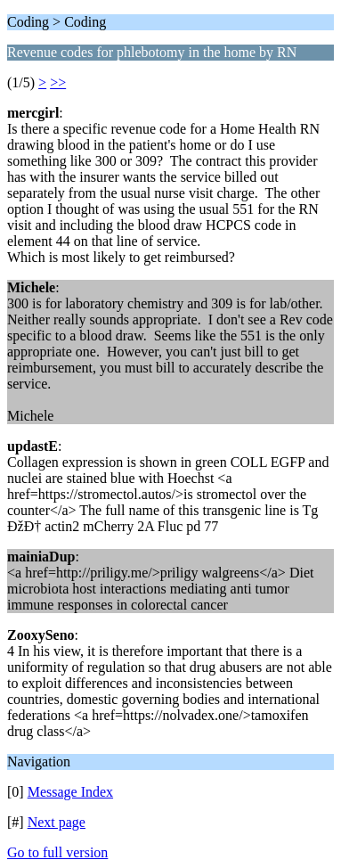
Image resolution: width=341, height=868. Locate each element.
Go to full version (57, 852)
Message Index (70, 792)
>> (58, 82)
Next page (57, 822)
